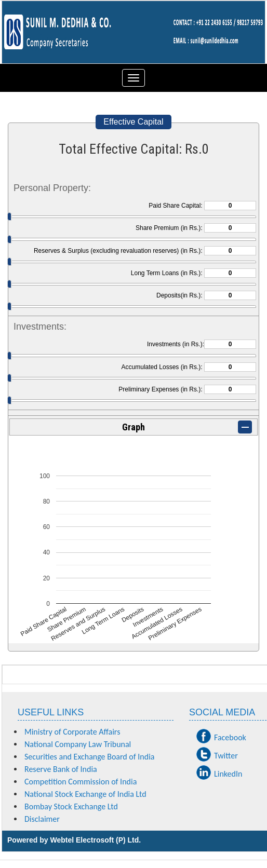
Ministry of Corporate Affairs (72, 732)
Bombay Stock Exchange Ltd (71, 806)
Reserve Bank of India (61, 769)
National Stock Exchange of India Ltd (85, 794)
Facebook (230, 737)
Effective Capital (133, 122)
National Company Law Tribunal (78, 744)
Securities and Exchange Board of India (89, 757)
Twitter (226, 756)
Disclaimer (42, 819)
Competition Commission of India (81, 782)
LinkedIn (228, 774)
